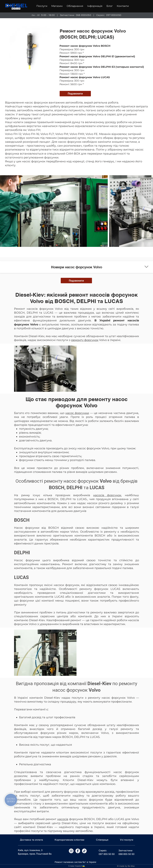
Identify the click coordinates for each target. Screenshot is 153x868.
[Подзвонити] (75, 94)
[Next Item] (148, 211)
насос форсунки (77, 413)
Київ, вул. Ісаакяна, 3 (30, 850)
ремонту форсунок (85, 340)
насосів (63, 819)
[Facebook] (78, 851)
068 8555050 (84, 15)
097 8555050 (114, 15)
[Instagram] (71, 851)
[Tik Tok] (84, 851)
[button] (42, 6)
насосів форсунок (107, 495)
